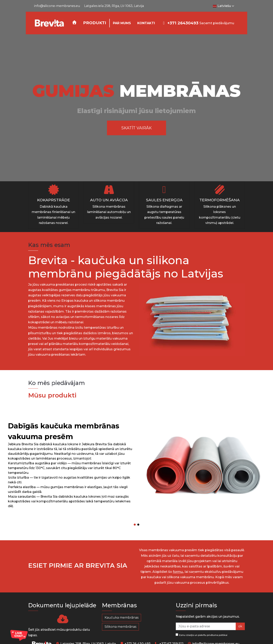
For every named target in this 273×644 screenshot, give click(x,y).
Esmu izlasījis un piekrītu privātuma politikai (201, 635)
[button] (95, 23)
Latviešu (224, 6)
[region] (136, 108)
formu (178, 572)
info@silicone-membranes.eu (57, 6)
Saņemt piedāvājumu (217, 23)
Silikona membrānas (120, 627)
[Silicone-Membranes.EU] (49, 23)
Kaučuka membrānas (122, 618)
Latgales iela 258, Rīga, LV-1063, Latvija (114, 6)
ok (240, 626)
